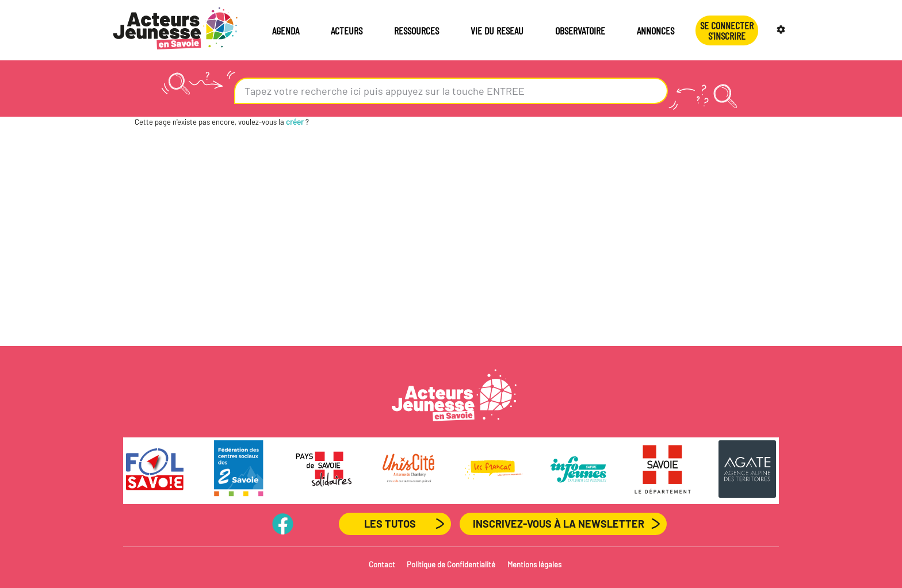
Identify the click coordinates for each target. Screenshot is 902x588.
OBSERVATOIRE (580, 30)
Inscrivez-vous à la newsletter (559, 524)
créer (295, 122)
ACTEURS (347, 30)
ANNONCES (656, 30)
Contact (382, 564)
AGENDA (286, 30)
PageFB (283, 524)
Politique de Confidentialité (451, 564)
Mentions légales (534, 564)
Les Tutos (390, 524)
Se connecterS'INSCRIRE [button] (727, 30)
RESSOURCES (416, 30)
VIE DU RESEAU (497, 30)
